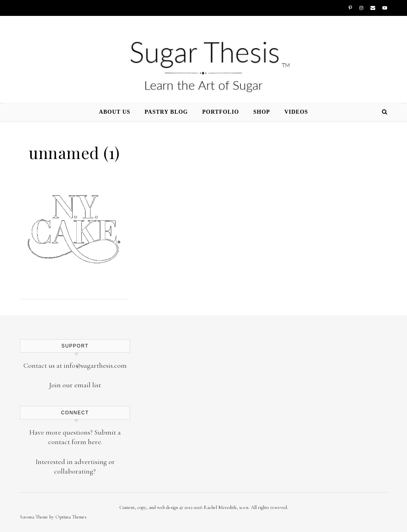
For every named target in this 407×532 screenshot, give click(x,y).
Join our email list (75, 385)
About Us (115, 112)
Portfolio (221, 112)
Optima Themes (71, 517)
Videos (296, 112)
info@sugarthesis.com (95, 365)
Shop (262, 112)
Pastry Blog (166, 112)
